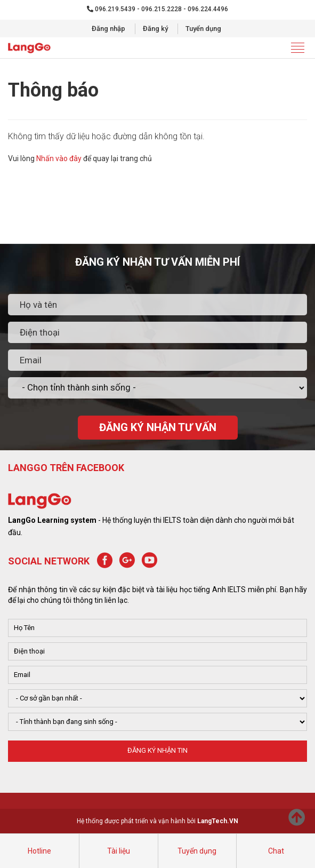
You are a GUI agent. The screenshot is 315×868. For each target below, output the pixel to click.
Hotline (39, 851)
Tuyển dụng (203, 29)
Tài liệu (119, 851)
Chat (276, 851)
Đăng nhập (108, 29)
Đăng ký (155, 29)
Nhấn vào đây (59, 158)
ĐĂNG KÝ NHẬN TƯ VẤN (158, 427)
